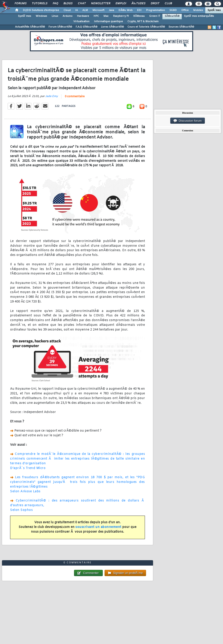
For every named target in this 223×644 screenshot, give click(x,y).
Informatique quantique (108, 22)
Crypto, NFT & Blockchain (143, 22)
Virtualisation (81, 22)
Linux (55, 16)
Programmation (155, 10)
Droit (155, 4)
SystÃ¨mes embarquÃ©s (199, 16)
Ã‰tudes (138, 4)
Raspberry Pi (121, 16)
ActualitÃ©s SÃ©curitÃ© (30, 27)
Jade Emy (52, 96)
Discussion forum (188, 121)
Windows (41, 16)
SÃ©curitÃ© (172, 16)
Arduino (68, 16)
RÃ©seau (139, 16)
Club (168, 4)
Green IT (155, 16)
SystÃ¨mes (214, 10)
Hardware (83, 16)
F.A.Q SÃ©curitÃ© (86, 27)
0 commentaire (75, 97)
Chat (82, 4)
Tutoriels (40, 4)
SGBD (173, 10)
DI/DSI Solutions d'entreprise (41, 10)
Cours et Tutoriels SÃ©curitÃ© (146, 27)
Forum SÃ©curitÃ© (60, 27)
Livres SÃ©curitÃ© (112, 27)
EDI (139, 10)
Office (185, 10)
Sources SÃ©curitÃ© (181, 27)
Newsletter (101, 4)
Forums (21, 4)
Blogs (68, 4)
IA (77, 10)
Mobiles (198, 10)
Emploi (121, 4)
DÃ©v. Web (126, 10)
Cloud (67, 10)
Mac (106, 16)
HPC (96, 16)
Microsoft (98, 10)
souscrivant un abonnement (98, 527)
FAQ (55, 4)
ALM (85, 10)
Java (111, 10)
